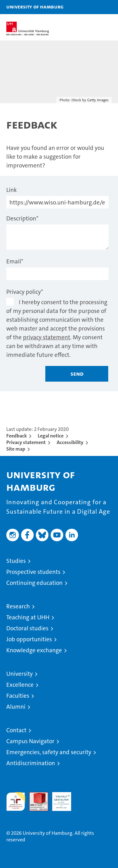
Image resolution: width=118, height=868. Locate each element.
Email (15, 261)
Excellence (20, 685)
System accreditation (85, 799)
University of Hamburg (35, 7)
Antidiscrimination (31, 763)
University (20, 674)
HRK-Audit (58, 799)
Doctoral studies (27, 628)
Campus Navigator (30, 741)
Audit (35, 795)
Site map (16, 449)
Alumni (16, 707)
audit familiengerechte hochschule (16, 802)
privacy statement (47, 337)
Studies (16, 561)
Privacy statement (26, 442)
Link (11, 190)
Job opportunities (29, 639)
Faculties (18, 696)
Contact (16, 730)
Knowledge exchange (34, 650)
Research (18, 606)
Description (22, 218)
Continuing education (34, 583)
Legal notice (51, 436)
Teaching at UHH (28, 617)
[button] (93, 7)
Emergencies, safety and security (49, 752)
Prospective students (33, 572)
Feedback (17, 436)
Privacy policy (25, 292)
